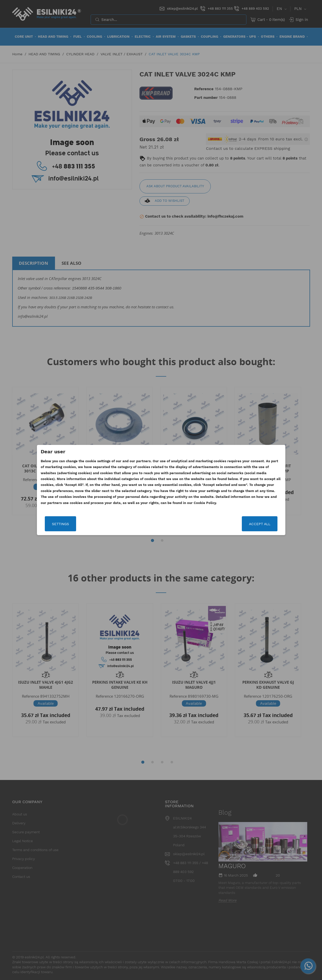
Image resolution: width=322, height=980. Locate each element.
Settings (60, 524)
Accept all (260, 524)
